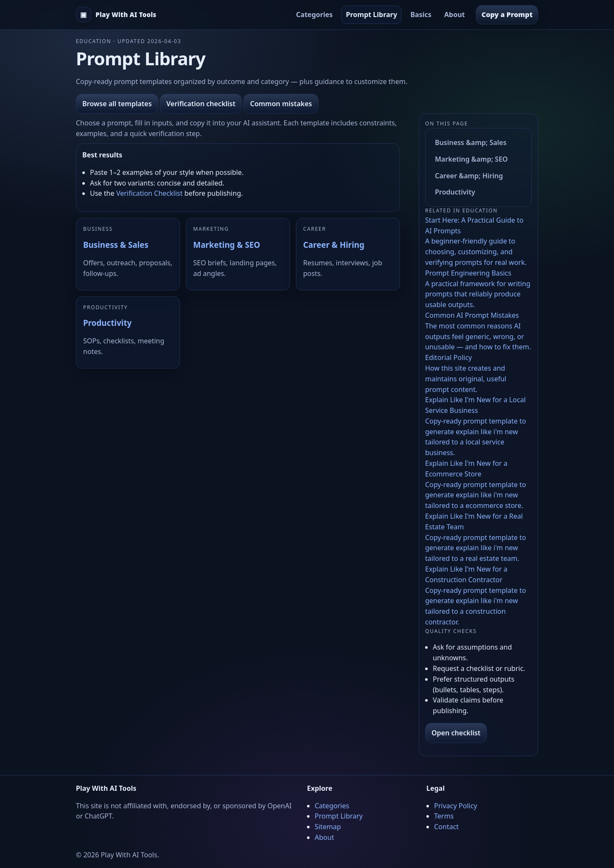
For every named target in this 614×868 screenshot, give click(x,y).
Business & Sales (116, 245)
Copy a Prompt (507, 15)
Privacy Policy (456, 806)
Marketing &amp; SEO (471, 159)
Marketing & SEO (227, 245)
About (455, 15)
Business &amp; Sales (471, 142)
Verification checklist (201, 104)
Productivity (107, 323)
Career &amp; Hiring (469, 176)
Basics (421, 15)
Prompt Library (371, 15)
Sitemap (328, 827)
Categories (314, 15)
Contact (446, 827)
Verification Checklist (149, 193)
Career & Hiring (334, 245)
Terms (444, 816)
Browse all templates (117, 104)
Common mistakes (281, 104)
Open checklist (456, 733)
